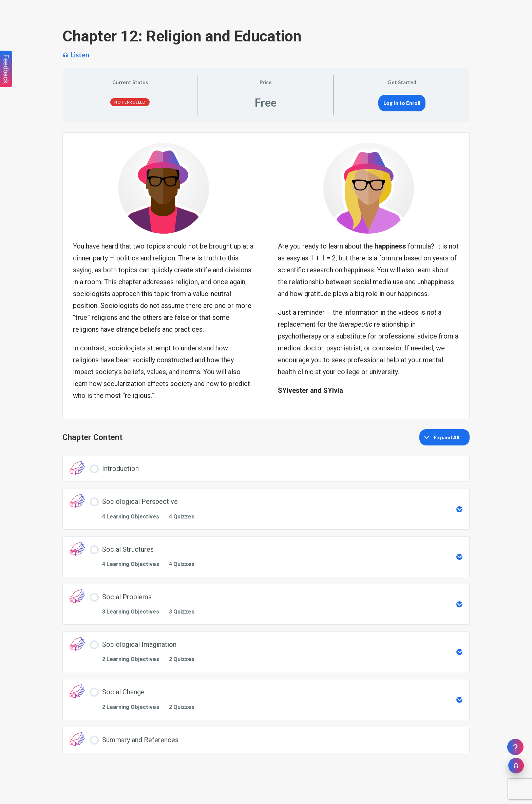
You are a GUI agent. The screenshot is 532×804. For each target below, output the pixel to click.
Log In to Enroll (402, 103)
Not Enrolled (130, 102)
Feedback (6, 69)
